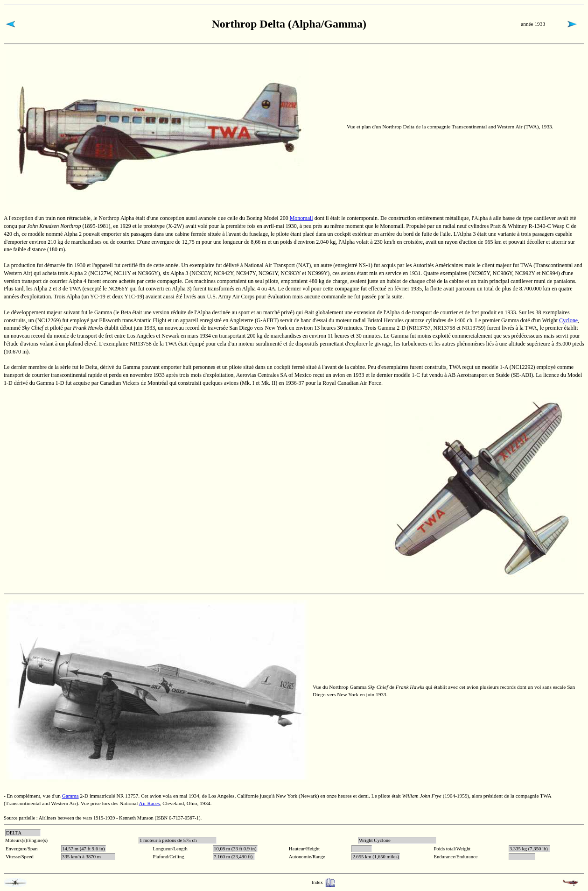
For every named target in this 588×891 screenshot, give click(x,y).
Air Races (150, 803)
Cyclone (568, 320)
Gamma (70, 796)
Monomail (301, 218)
